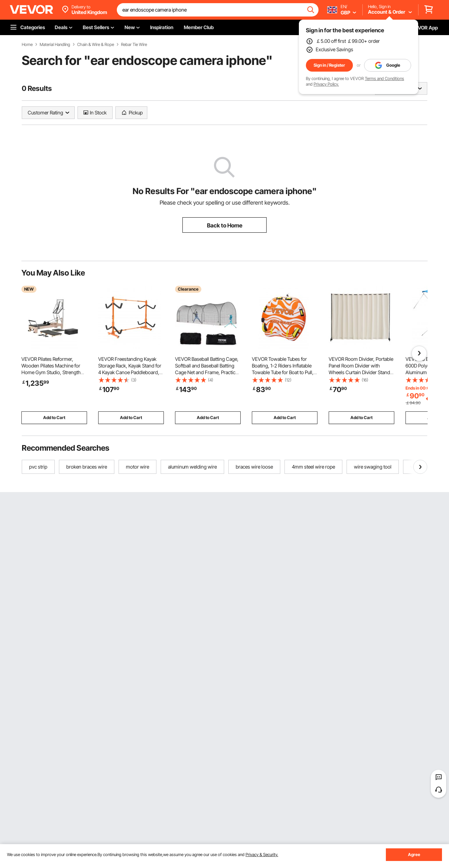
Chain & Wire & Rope (96, 45)
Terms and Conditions (384, 78)
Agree (414, 854)
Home (27, 45)
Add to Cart (54, 418)
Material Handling (55, 45)
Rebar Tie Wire (134, 45)
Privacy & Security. (262, 854)
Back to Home (225, 225)
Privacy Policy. (326, 84)
